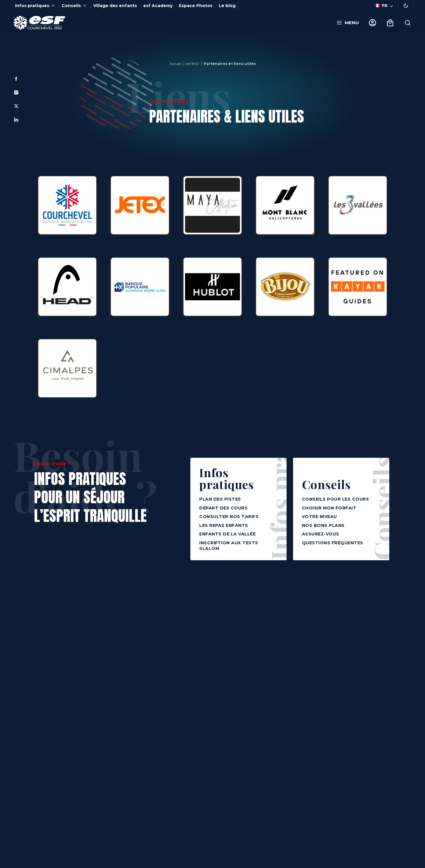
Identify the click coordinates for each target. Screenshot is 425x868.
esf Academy (158, 6)
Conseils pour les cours (336, 499)
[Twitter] (16, 106)
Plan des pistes (220, 499)
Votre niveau (319, 517)
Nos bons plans (323, 525)
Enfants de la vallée (227, 534)
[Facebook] (16, 79)
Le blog (227, 6)
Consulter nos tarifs (229, 517)
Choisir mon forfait (329, 508)
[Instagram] (16, 92)
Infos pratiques (227, 478)
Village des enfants (115, 6)
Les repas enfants (224, 525)
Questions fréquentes (333, 543)
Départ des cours (223, 508)
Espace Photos (196, 6)
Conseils (326, 483)
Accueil (175, 64)
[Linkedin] (16, 120)
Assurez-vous (321, 534)
